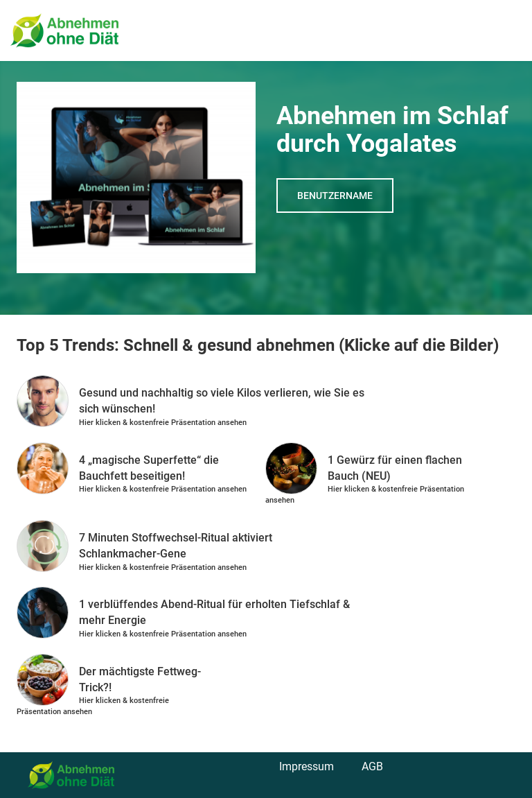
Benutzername (335, 196)
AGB (372, 766)
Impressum (307, 766)
